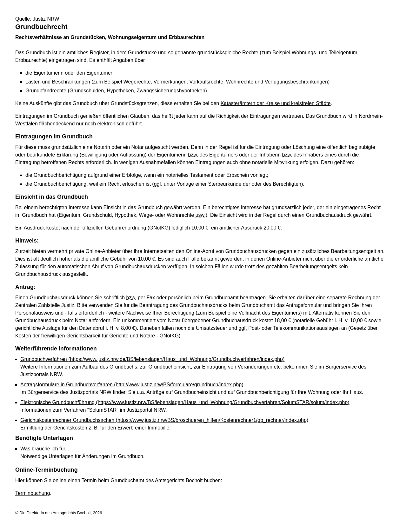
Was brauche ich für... (45, 449)
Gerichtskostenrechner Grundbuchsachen (164, 420)
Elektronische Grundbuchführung (185, 402)
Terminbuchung (33, 493)
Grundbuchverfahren (152, 359)
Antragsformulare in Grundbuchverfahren (132, 385)
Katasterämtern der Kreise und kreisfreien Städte (276, 103)
